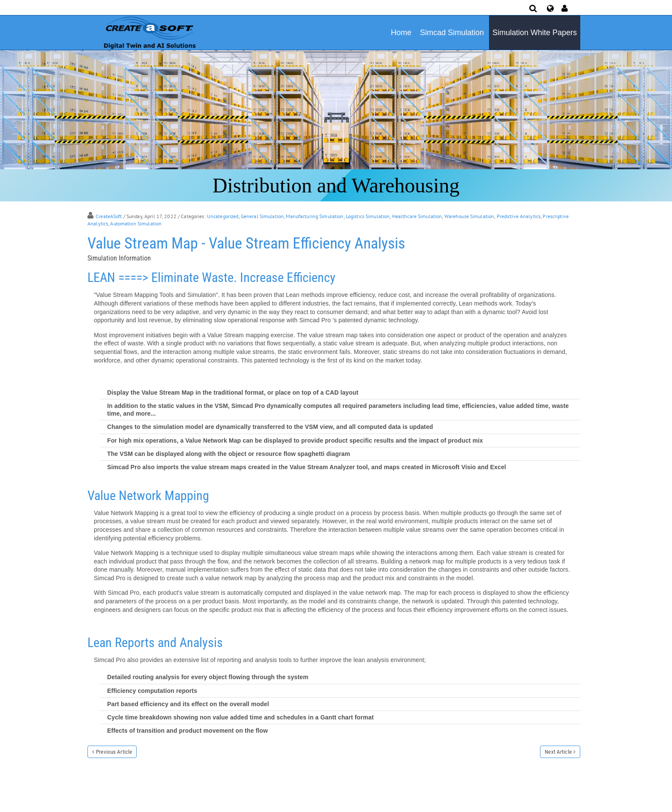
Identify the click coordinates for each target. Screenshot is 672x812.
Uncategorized (223, 216)
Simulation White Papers (535, 33)
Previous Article (114, 752)
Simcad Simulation (452, 33)
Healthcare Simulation (417, 216)
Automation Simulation (136, 223)
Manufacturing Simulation (315, 216)
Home (401, 33)
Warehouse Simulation (469, 216)
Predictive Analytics (519, 216)
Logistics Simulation (368, 216)
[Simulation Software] (148, 32)
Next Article (558, 752)
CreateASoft (109, 216)
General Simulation (262, 216)
